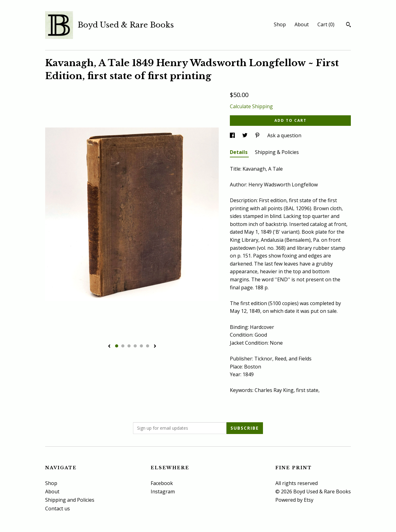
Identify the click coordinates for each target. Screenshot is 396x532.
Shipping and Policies (70, 500)
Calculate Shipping (251, 106)
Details (239, 152)
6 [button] (148, 346)
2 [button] (123, 346)
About (302, 24)
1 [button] (117, 346)
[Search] (349, 25)
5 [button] (141, 346)
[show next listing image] (155, 347)
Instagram (163, 492)
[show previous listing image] (109, 347)
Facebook (162, 483)
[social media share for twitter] (245, 135)
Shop (280, 24)
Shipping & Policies (277, 152)
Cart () (326, 24)
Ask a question (284, 135)
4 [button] (135, 346)
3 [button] (129, 346)
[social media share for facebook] (233, 135)
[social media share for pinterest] (258, 135)
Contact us (58, 509)
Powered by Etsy (294, 500)
